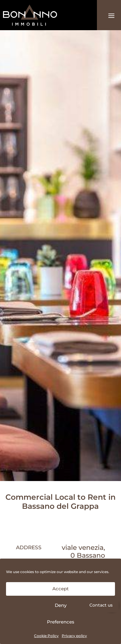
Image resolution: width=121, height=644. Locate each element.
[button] (112, 605)
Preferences (61, 622)
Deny (61, 605)
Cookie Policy (46, 636)
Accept (60, 589)
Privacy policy (74, 636)
